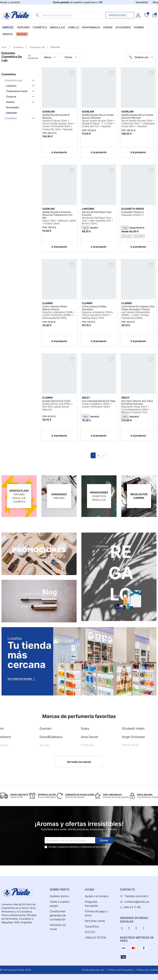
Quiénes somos (59, 896)
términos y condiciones (81, 847)
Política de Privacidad (120, 970)
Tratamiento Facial (17, 91)
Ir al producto (59, 152)
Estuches (11, 113)
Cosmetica (18, 47)
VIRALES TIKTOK (96, 938)
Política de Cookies (147, 970)
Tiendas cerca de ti (136, 896)
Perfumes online (95, 921)
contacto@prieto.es (137, 902)
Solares (10, 102)
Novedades (13, 107)
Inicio (4, 47)
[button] (155, 15)
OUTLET (90, 932)
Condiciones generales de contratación (58, 915)
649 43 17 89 (132, 907)
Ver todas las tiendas (22, 678)
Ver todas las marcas (79, 762)
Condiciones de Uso (93, 970)
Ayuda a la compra (96, 896)
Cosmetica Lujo (37, 47)
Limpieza (11, 86)
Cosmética (11, 118)
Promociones (121, 15)
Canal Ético (92, 926)
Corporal (11, 97)
